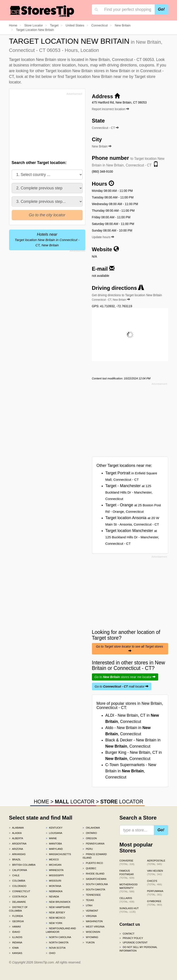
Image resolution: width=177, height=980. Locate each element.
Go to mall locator (122, 686)
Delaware (18, 902)
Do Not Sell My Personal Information (138, 949)
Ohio (50, 953)
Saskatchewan (94, 879)
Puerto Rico (93, 863)
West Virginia (94, 927)
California (18, 870)
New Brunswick (58, 902)
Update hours (103, 237)
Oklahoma (91, 828)
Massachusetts (58, 854)
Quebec (89, 868)
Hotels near (47, 240)
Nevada (52, 897)
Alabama (16, 828)
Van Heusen (155, 873)
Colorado (18, 886)
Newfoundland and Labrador (61, 930)
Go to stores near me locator (125, 677)
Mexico (52, 859)
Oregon (90, 838)
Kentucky (54, 828)
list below (44, 77)
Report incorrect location (111, 109)
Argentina (18, 844)
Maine (51, 838)
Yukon (89, 942)
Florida (16, 916)
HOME (41, 802)
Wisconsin (91, 932)
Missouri (53, 881)
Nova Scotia (56, 948)
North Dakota (57, 942)
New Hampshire (58, 907)
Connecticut (20, 891)
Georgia (16, 921)
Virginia (90, 916)
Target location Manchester (132, 537)
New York (54, 923)
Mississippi (55, 875)
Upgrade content (134, 942)
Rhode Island (94, 874)
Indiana (16, 942)
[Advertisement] (45, 128)
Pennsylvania (94, 844)
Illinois (16, 937)
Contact (127, 934)
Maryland (54, 849)
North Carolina (58, 937)
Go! (161, 9)
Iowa (14, 948)
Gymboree (155, 903)
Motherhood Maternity (129, 888)
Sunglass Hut (129, 910)
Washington (93, 921)
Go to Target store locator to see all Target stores (130, 648)
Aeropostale (156, 862)
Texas (88, 900)
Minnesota (55, 870)
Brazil (15, 859)
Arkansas (17, 854)
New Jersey (55, 912)
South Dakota (94, 890)
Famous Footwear (127, 874)
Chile (14, 875)
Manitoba (54, 844)
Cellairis (127, 900)
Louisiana (54, 833)
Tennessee (92, 895)
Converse (127, 862)
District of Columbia (18, 909)
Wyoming (90, 937)
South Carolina (95, 884)
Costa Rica (18, 897)
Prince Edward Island (95, 856)
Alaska (15, 833)
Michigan (54, 865)
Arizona (16, 849)
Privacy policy (131, 938)
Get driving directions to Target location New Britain (127, 297)
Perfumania (155, 893)
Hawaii (15, 927)
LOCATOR (75, 802)
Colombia (17, 881)
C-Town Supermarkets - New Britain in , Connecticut (131, 771)
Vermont (90, 911)
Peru (88, 849)
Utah (88, 905)
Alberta (16, 838)
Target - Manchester (129, 492)
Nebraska (54, 891)
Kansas (16, 953)
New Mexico (55, 918)
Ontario (90, 833)
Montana (53, 886)
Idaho (15, 932)
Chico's (155, 883)
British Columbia (22, 865)
